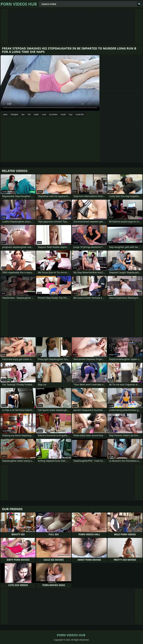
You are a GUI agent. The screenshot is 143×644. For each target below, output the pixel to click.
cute (44, 114)
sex (23, 114)
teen (5, 114)
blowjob (15, 114)
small (63, 114)
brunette (53, 114)
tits (29, 114)
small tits (80, 114)
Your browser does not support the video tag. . (50, 83)
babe (36, 114)
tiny (71, 114)
